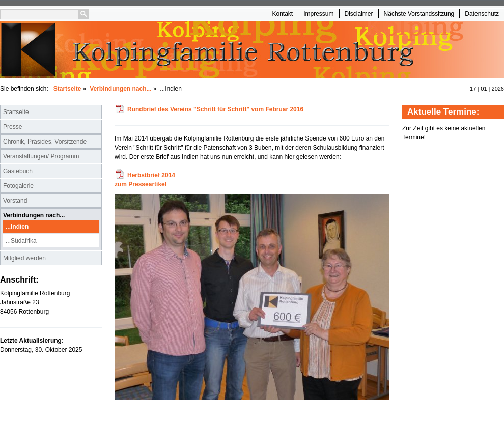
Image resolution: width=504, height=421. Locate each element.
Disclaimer (359, 14)
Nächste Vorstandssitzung (419, 14)
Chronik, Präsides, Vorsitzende (45, 142)
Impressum (318, 14)
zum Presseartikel (141, 184)
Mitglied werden (24, 258)
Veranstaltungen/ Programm (41, 156)
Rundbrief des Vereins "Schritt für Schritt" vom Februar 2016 (215, 109)
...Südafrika (21, 241)
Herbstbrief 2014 (151, 175)
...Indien (17, 227)
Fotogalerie (18, 186)
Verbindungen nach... (120, 89)
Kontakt (282, 14)
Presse (12, 127)
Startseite (67, 89)
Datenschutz (482, 14)
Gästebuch (18, 171)
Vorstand (15, 201)
